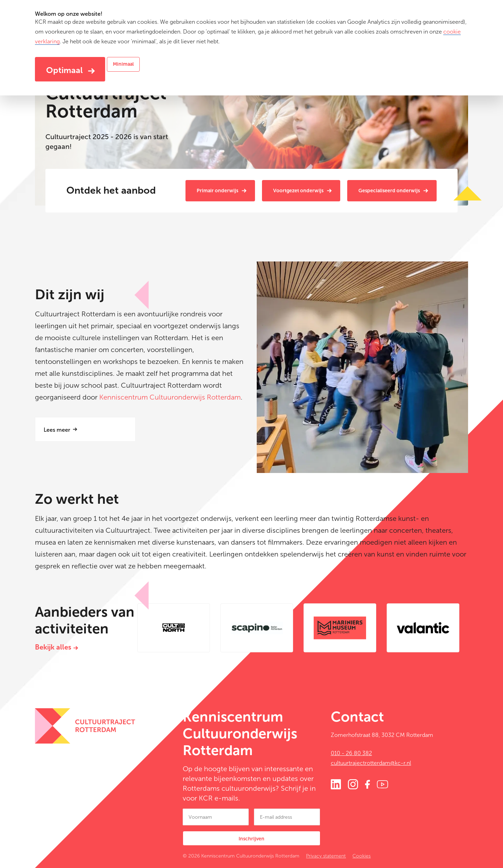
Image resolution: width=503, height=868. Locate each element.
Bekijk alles (53, 647)
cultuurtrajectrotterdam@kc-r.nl (371, 763)
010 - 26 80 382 (351, 753)
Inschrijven (251, 839)
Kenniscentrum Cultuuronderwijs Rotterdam (170, 397)
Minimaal (123, 64)
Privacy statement (326, 856)
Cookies (362, 856)
